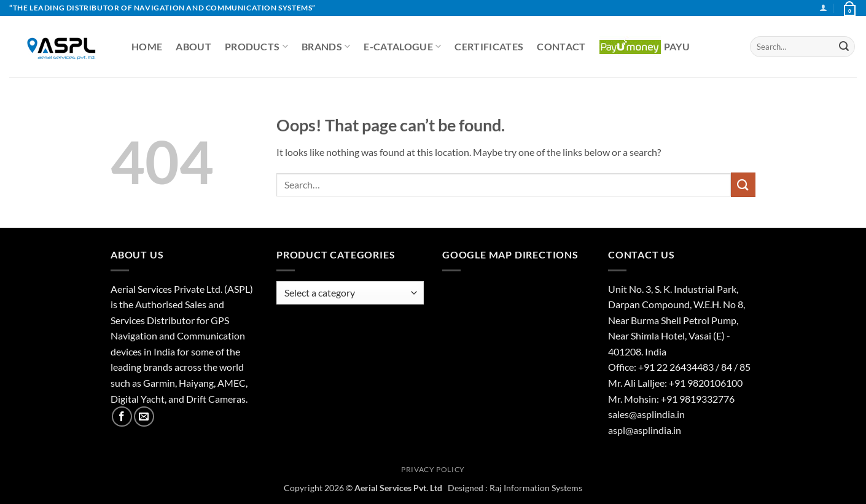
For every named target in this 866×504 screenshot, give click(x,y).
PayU (645, 47)
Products (256, 46)
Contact (561, 46)
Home (147, 46)
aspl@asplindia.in (645, 430)
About (193, 46)
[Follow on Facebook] (122, 417)
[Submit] (844, 47)
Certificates (489, 46)
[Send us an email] (144, 417)
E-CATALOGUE (402, 46)
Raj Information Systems (536, 488)
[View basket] (849, 8)
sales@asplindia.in (646, 414)
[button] (823, 8)
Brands (326, 46)
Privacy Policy (433, 469)
